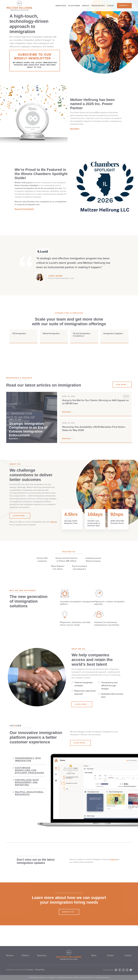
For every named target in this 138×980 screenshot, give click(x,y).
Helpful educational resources (28, 797)
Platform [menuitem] (74, 6)
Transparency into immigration (27, 764)
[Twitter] (123, 970)
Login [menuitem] (110, 6)
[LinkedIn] (116, 970)
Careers (111, 955)
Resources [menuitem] (98, 6)
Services (10, 955)
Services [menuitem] (61, 6)
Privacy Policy (40, 970)
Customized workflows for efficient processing (29, 774)
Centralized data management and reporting (26, 786)
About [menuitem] (86, 6)
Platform (25, 955)
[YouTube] (131, 970)
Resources (42, 955)
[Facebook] (120, 970)
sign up (54, 526)
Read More (75, 133)
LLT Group (29, 970)
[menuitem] (124, 6)
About (94, 955)
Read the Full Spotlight (24, 213)
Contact (128, 955)
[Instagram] (127, 970)
